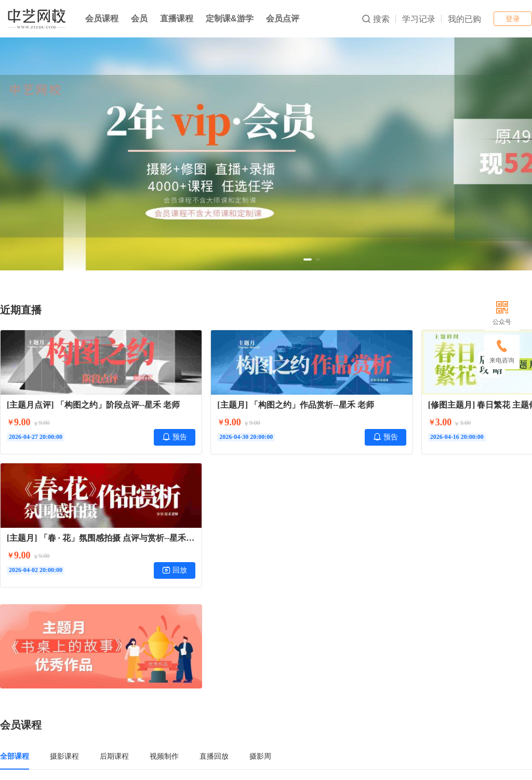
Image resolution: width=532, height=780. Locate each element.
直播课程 (177, 18)
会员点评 (283, 18)
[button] (308, 259)
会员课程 (102, 18)
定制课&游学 (230, 18)
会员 (139, 18)
